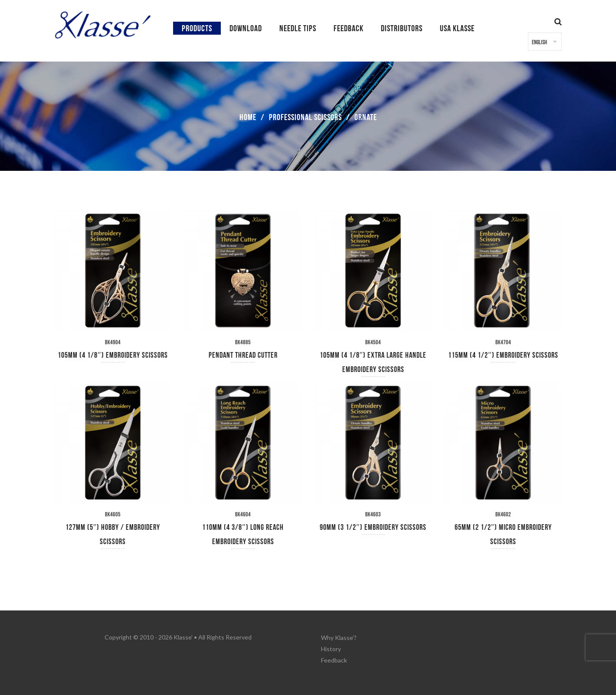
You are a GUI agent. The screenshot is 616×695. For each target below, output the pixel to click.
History (331, 648)
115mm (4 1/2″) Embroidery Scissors (503, 355)
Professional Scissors (305, 117)
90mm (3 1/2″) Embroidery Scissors (373, 527)
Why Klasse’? (339, 637)
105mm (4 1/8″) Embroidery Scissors (113, 355)
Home (248, 117)
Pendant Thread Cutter (243, 355)
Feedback (334, 659)
